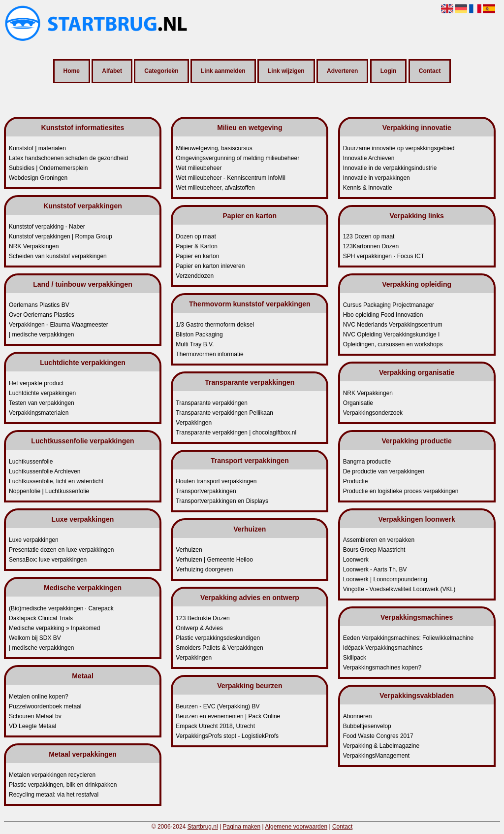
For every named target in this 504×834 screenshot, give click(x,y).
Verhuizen (189, 550)
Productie (356, 481)
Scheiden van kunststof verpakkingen (58, 256)
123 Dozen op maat (369, 236)
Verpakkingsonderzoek (373, 413)
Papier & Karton (197, 246)
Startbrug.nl (203, 827)
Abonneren (358, 716)
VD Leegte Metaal (32, 726)
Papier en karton (197, 256)
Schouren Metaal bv (35, 716)
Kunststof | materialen (37, 148)
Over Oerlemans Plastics (42, 315)
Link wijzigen (286, 71)
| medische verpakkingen (42, 334)
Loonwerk (356, 560)
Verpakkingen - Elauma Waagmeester (59, 325)
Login (389, 71)
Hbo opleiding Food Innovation (383, 315)
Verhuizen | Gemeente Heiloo (214, 560)
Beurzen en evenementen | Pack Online (228, 716)
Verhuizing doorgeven (204, 569)
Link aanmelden (223, 71)
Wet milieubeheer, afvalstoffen (215, 188)
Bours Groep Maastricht (374, 550)
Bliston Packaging (199, 334)
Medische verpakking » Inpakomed (54, 628)
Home (72, 71)
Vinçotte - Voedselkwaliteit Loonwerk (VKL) (399, 589)
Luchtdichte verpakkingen (42, 393)
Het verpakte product (36, 383)
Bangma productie (367, 462)
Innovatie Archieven (369, 158)
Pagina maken (242, 827)
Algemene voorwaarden (296, 827)
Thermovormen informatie (209, 354)
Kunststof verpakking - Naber (47, 227)
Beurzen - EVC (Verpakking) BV (218, 706)
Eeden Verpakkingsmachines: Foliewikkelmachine (408, 638)
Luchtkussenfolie (31, 462)
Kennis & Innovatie (368, 188)
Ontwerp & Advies (199, 628)
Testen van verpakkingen (42, 403)
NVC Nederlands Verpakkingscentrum (393, 325)
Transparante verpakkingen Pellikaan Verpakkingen (224, 418)
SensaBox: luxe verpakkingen (48, 560)
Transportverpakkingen (206, 491)
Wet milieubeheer (199, 168)
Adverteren (342, 71)
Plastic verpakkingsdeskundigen (218, 638)
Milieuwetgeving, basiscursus (214, 148)
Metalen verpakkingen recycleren (52, 775)
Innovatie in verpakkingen (377, 178)
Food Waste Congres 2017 (378, 736)
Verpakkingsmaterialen (39, 413)
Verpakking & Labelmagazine (381, 746)
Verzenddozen (195, 276)
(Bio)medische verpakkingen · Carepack (61, 608)
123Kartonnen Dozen (371, 246)
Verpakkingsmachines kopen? (382, 667)
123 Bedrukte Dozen (203, 618)
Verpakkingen (194, 658)
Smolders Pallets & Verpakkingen (219, 648)
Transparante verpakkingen (212, 403)
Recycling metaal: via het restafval (54, 795)
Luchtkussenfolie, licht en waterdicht (56, 481)
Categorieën (161, 71)
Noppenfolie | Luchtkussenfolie (49, 491)
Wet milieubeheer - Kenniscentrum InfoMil (231, 178)
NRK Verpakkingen (34, 246)
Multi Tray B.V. (195, 344)
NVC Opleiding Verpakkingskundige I (392, 334)
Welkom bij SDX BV (35, 638)
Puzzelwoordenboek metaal (45, 706)
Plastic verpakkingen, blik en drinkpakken (63, 785)
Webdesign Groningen (38, 178)
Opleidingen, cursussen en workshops (393, 344)
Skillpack (355, 658)
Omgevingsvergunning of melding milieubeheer (237, 158)
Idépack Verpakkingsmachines (383, 648)
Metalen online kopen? (39, 697)
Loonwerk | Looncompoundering (385, 579)
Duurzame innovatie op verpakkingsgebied (399, 148)
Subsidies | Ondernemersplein (48, 168)
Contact (430, 71)
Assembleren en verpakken (379, 540)
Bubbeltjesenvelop (367, 726)
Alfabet (112, 71)
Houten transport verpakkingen (216, 481)
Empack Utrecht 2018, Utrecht (215, 726)
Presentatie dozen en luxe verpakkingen (61, 550)
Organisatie (358, 403)
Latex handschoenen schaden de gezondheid (68, 158)
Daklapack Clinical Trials (41, 618)
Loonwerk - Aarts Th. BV (375, 569)
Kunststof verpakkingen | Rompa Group (61, 236)
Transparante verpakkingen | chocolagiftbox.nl (236, 433)
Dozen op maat (196, 236)
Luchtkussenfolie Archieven (45, 471)
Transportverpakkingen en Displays (222, 501)
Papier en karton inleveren (210, 266)
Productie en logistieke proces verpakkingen (401, 491)
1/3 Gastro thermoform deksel (215, 325)
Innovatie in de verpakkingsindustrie (390, 168)
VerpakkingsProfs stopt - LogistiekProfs (227, 736)
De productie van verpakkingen (384, 471)
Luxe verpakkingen (34, 540)
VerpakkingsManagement (376, 756)
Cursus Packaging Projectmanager (389, 305)
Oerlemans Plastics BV (39, 305)
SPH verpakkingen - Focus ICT (384, 256)
